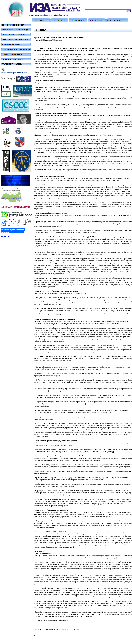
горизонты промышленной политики (13, 231)
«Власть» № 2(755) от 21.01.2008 (67, 629)
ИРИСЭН (6, 237)
